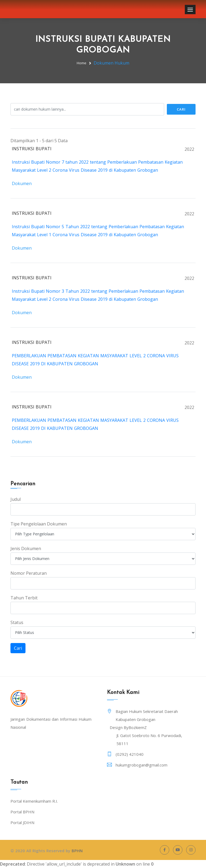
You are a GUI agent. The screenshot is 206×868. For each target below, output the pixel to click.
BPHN (77, 851)
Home (82, 63)
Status (17, 622)
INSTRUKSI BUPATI (32, 149)
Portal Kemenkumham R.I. (34, 801)
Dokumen (22, 183)
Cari (181, 109)
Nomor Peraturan (29, 573)
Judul (16, 499)
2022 (189, 149)
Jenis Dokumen (26, 548)
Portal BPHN (22, 812)
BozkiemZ (138, 727)
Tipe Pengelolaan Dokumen (39, 524)
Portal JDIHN (22, 822)
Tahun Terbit (24, 598)
